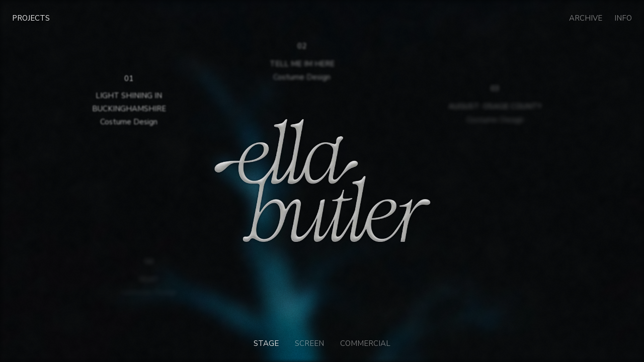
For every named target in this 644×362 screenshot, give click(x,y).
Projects (31, 18)
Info (623, 18)
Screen (309, 343)
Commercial (365, 343)
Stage (266, 343)
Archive (586, 18)
